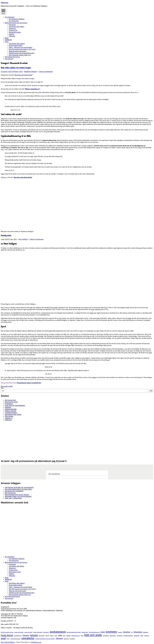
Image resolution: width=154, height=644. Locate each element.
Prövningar (12, 25)
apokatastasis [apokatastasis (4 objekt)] (58, 632)
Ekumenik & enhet (15, 32)
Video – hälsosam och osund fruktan (21, 47)
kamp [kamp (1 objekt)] (64, 636)
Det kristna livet (10, 400)
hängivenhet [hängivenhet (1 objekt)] (42, 636)
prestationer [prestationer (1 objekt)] (120, 636)
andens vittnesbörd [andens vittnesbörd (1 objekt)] (38, 632)
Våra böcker (9, 416)
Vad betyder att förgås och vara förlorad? (19, 487)
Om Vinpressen (14, 21)
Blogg (7, 38)
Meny (3, 12)
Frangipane (9, 404)
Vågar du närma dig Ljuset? (17, 51)
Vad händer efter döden (16, 27)
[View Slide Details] (17, 457)
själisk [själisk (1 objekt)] (142, 636)
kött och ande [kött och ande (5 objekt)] (93, 635)
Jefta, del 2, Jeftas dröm (13, 498)
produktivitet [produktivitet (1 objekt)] (137, 636)
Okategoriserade (11, 409)
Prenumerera (9, 59)
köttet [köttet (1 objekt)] (82, 636)
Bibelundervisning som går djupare (16, 23)
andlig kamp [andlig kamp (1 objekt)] (46, 632)
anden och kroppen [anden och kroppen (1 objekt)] (19, 632)
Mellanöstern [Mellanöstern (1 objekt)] (113, 636)
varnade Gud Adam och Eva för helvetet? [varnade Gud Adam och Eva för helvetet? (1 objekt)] (45, 639)
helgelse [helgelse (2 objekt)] (26, 635)
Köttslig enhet (6, 235)
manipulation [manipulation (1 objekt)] (106, 636)
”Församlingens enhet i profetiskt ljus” (29, 383)
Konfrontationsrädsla (15, 46)
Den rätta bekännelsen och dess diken (18, 489)
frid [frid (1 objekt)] (132, 632)
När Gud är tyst (10, 493)
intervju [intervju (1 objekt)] (47, 636)
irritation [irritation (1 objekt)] (52, 636)
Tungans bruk (13, 30)
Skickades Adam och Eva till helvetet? (18, 496)
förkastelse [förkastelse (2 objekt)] (138, 632)
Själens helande (10, 411)
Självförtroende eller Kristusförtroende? (22, 53)
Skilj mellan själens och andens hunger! (16, 68)
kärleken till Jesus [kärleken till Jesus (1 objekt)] (76, 636)
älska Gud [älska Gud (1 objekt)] (66, 639)
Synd (3, 326)
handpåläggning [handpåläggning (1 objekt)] (18, 636)
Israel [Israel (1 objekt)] (56, 636)
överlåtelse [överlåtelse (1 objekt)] (72, 639)
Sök (2, 388)
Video (7, 42)
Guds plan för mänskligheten (15, 406)
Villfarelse (12, 36)
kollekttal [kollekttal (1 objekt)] (68, 636)
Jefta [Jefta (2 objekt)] (60, 635)
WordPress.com (36, 642)
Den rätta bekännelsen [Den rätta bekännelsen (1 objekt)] (94, 632)
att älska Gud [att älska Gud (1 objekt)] (85, 632)
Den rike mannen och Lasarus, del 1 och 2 (22, 49)
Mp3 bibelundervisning (12, 57)
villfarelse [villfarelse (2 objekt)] (59, 639)
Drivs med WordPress (8, 642)
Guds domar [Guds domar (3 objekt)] (7, 635)
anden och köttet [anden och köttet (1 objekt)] (28, 632)
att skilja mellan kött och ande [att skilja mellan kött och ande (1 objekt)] (74, 632)
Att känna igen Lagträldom (14, 491)
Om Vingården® (10, 17)
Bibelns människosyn (32, 89)
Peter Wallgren (23, 239)
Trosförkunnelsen (11, 413)
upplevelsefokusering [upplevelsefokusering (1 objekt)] (15, 639)
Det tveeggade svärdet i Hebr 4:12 (20, 55)
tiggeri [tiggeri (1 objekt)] (8, 639)
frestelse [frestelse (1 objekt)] (120, 632)
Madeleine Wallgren (31, 72)
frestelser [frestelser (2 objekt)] (127, 632)
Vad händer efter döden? (17, 44)
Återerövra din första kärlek (23, 75)
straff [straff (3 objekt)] (3, 638)
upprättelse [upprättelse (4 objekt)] (28, 638)
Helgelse (12, 34)
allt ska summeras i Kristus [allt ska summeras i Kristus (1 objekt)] (7, 632)
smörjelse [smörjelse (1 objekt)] (147, 636)
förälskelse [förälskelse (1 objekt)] (146, 632)
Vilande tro (12, 28)
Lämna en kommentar (46, 72)
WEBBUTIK (8, 40)
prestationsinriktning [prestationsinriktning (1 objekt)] (128, 636)
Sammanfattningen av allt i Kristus (17, 495)
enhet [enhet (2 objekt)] (103, 632)
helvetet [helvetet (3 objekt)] (34, 635)
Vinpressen (5, 3)
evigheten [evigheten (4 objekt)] (111, 632)
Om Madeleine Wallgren (17, 19)
